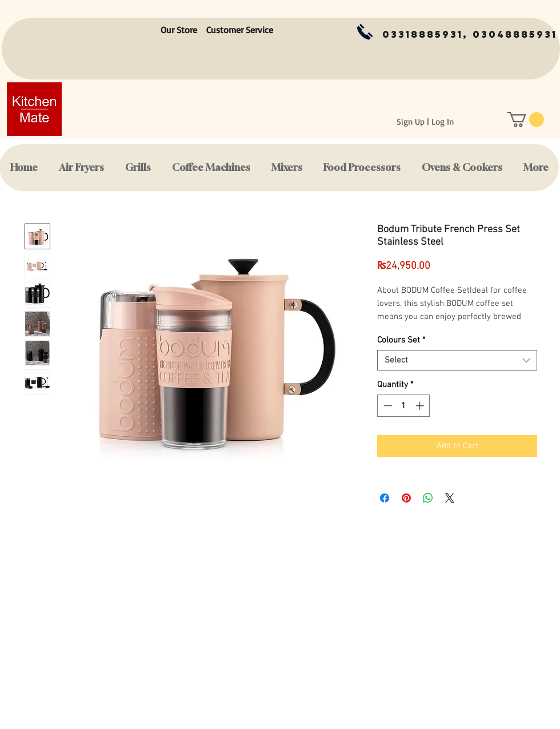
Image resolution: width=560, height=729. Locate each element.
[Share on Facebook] (385, 498)
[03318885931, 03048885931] (470, 35)
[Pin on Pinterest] (406, 498)
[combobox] (457, 360)
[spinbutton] (404, 406)
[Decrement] (387, 406)
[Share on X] (450, 498)
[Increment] (421, 406)
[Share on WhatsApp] (428, 498)
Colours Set (401, 340)
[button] (526, 119)
